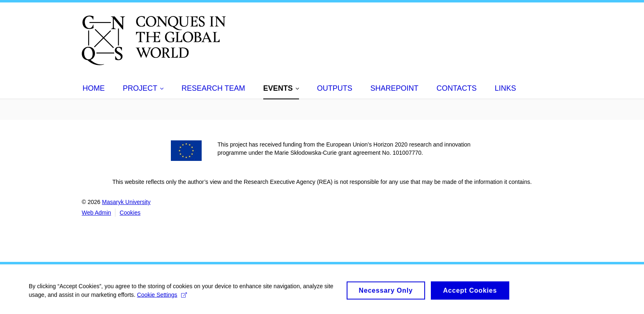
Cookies (130, 213)
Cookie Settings (162, 297)
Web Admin (96, 213)
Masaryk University (126, 202)
